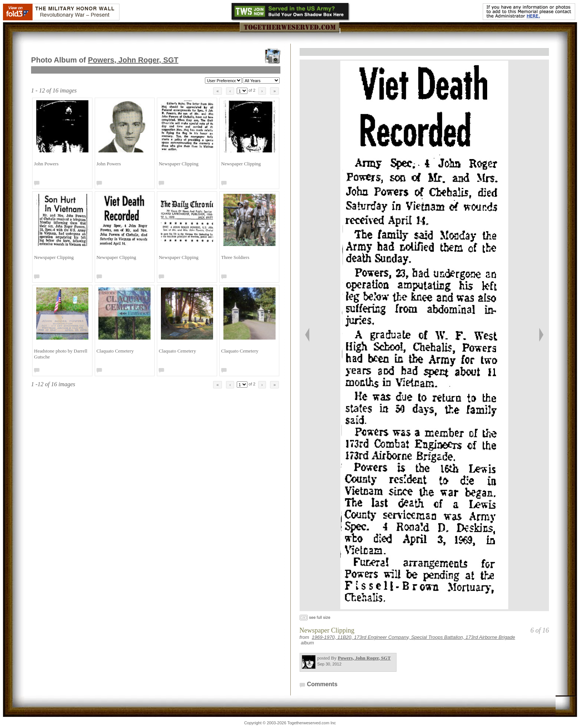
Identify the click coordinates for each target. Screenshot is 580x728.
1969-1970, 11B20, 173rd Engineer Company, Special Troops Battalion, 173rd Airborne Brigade (414, 637)
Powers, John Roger (133, 60)
